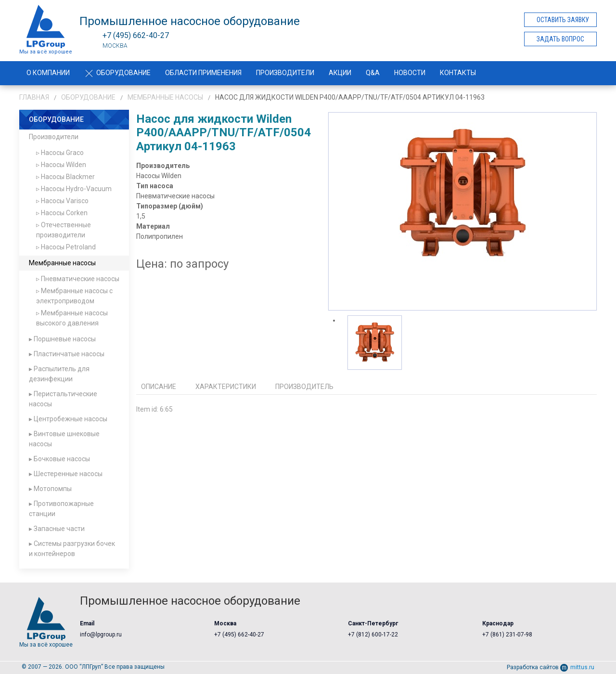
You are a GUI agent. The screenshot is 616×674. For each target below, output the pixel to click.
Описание (159, 387)
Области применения (203, 73)
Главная (34, 97)
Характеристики (226, 387)
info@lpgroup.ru (101, 635)
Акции (340, 73)
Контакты (458, 73)
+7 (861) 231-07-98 (507, 635)
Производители (285, 73)
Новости (410, 73)
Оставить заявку (563, 20)
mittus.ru (577, 667)
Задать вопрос (560, 39)
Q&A (373, 73)
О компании (48, 73)
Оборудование (117, 73)
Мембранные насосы (165, 97)
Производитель (304, 387)
